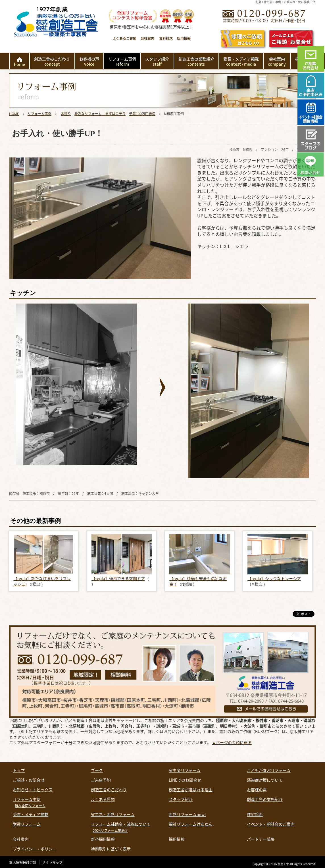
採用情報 (184, 38)
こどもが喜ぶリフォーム (269, 770)
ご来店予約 (101, 780)
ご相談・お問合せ (29, 780)
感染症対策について (265, 780)
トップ (19, 770)
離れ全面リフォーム (30, 806)
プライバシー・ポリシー (35, 849)
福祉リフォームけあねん (191, 824)
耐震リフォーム (27, 824)
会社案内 (147, 38)
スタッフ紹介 (157, 61)
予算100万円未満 (142, 114)
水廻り (66, 114)
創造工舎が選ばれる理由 (191, 790)
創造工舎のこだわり (52, 61)
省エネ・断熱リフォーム (113, 814)
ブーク (97, 770)
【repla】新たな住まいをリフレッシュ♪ (42, 581)
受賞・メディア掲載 (241, 61)
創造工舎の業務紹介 (196, 61)
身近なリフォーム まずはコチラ (100, 114)
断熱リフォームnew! (187, 814)
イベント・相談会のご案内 (271, 824)
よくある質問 (103, 799)
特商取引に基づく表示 (111, 849)
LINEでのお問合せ (185, 780)
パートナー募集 (261, 839)
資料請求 (166, 38)
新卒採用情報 (103, 839)
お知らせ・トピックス (33, 790)
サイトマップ (52, 862)
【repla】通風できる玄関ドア (118, 578)
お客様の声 (89, 61)
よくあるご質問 (124, 38)
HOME (14, 114)
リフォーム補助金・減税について (121, 824)
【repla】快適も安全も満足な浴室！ (198, 581)
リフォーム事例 (122, 61)
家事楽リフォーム (185, 770)
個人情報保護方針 (23, 862)
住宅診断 (255, 814)
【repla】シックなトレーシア (274, 578)
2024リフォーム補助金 (111, 830)
